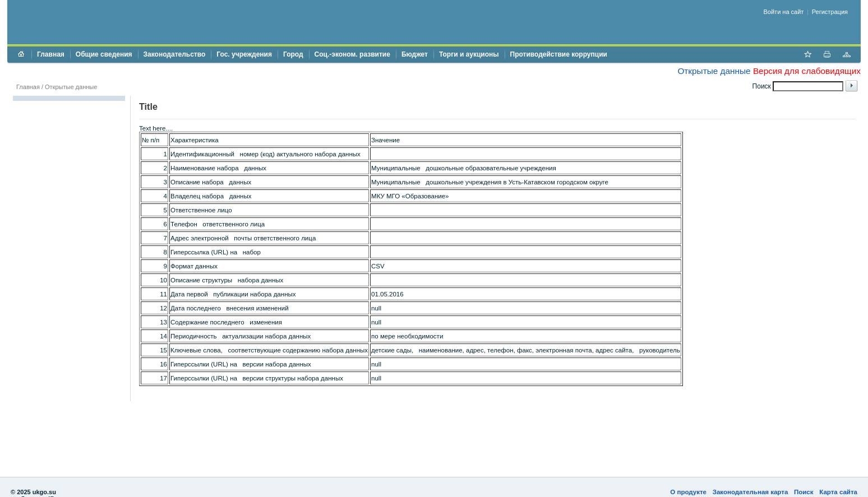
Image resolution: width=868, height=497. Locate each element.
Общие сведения (104, 54)
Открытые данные (714, 71)
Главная (51, 54)
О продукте (688, 492)
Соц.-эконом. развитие (352, 54)
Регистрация (830, 12)
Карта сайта (838, 492)
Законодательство (175, 54)
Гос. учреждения (244, 54)
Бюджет (415, 54)
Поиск (804, 492)
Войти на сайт (784, 12)
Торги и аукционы (469, 54)
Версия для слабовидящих (807, 71)
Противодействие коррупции (559, 54)
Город (293, 54)
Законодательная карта (751, 492)
